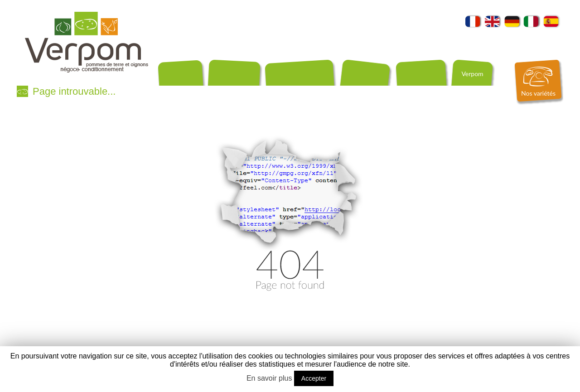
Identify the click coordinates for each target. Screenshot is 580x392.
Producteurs (258, 90)
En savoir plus (269, 378)
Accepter (314, 378)
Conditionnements (182, 90)
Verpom (472, 74)
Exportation (224, 90)
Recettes (287, 90)
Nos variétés (538, 93)
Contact (310, 90)
